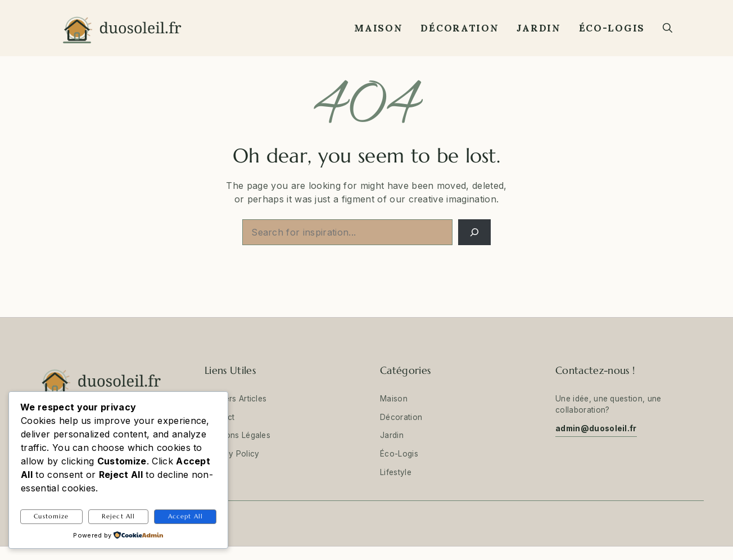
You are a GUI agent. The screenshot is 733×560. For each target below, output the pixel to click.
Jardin (539, 28)
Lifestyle (396, 472)
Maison (378, 28)
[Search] (474, 232)
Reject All (118, 516)
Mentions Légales (237, 435)
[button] (668, 28)
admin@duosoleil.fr (596, 428)
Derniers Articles (236, 399)
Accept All (185, 516)
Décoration (460, 28)
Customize (51, 516)
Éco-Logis (612, 28)
